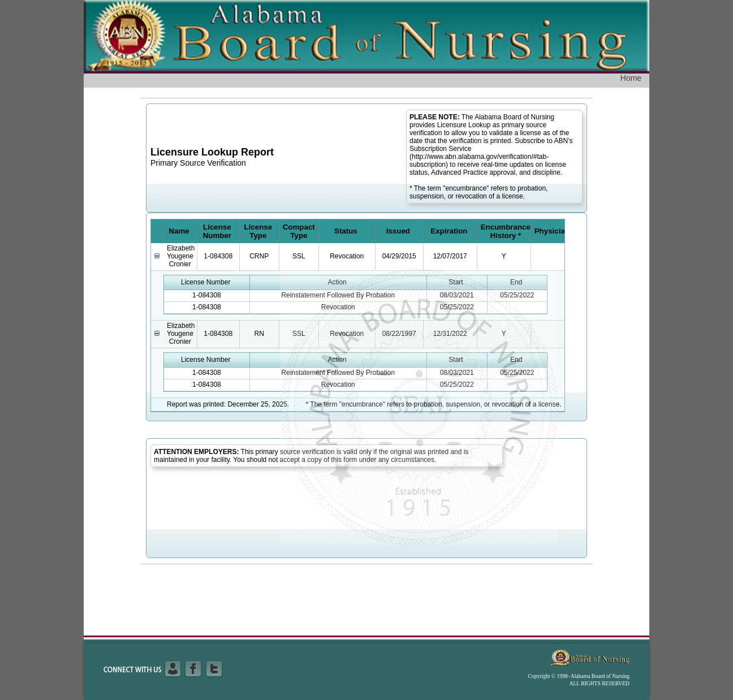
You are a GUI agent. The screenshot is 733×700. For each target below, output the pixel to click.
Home (631, 78)
